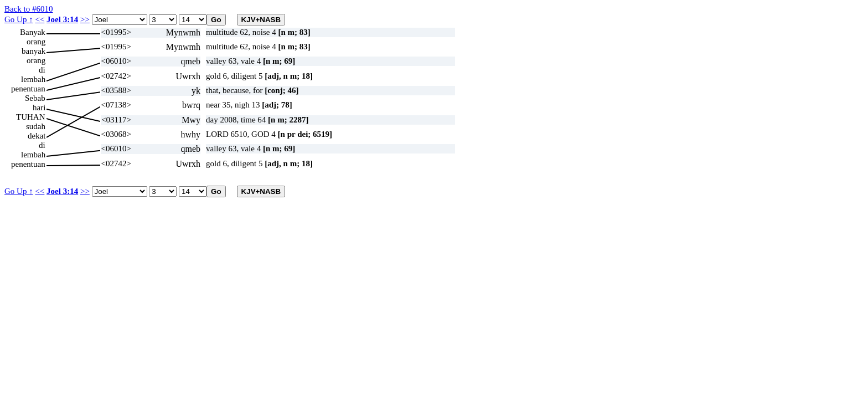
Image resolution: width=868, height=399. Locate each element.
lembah (33, 79)
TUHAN (31, 117)
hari (39, 108)
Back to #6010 (29, 9)
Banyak (33, 32)
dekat (37, 136)
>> (85, 19)
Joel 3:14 (62, 19)
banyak (33, 51)
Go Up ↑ (19, 19)
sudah (36, 126)
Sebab (35, 98)
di (42, 70)
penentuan (28, 89)
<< (40, 19)
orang (36, 42)
